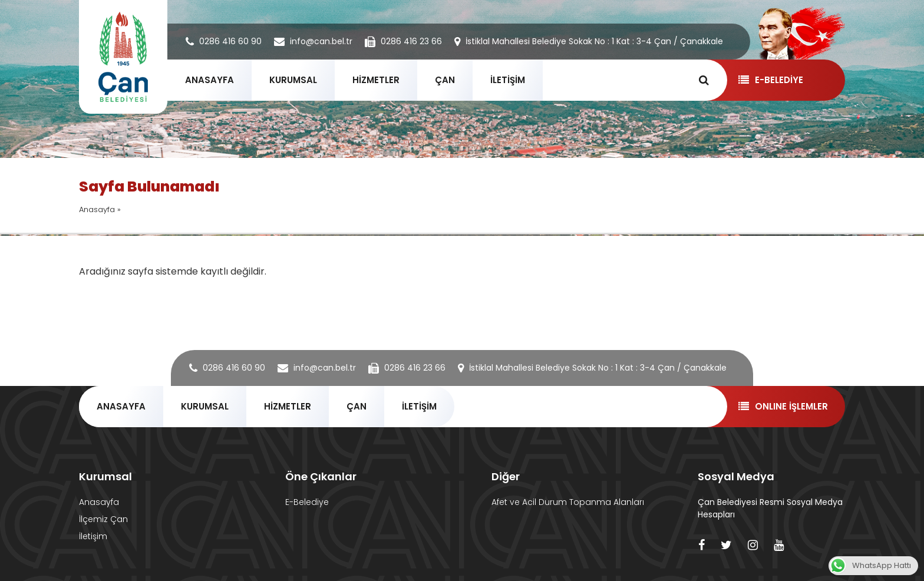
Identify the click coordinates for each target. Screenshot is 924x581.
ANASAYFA (209, 80)
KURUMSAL (293, 80)
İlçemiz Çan (103, 519)
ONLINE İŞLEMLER (783, 406)
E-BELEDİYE (770, 80)
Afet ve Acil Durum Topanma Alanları (568, 502)
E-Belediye (307, 502)
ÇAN (445, 80)
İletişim (93, 536)
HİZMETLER (376, 80)
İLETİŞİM (508, 80)
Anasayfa (97, 209)
